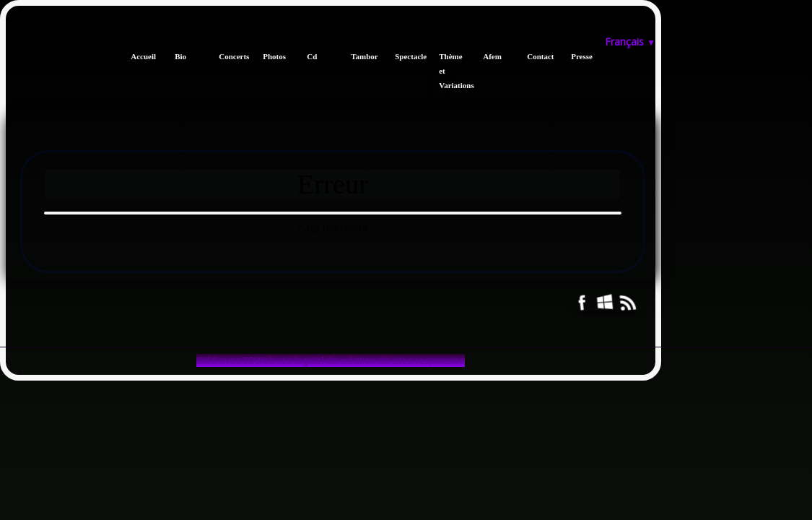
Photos (269, 56)
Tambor (357, 56)
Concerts (225, 56)
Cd (312, 56)
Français (630, 42)
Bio (180, 56)
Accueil (137, 56)
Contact (533, 56)
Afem (489, 56)
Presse (577, 56)
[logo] (11, 35)
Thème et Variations (445, 71)
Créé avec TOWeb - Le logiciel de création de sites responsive (331, 360)
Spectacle (401, 56)
